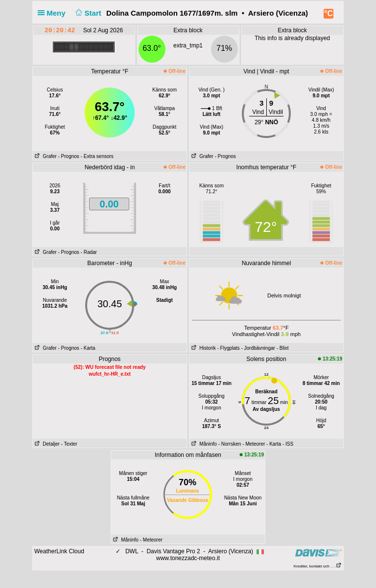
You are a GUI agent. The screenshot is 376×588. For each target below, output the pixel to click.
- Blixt (283, 348)
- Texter (69, 444)
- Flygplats (228, 348)
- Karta (88, 348)
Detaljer (46, 444)
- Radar (89, 252)
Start (87, 13)
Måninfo (203, 444)
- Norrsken (230, 444)
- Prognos (68, 156)
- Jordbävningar (258, 348)
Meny (54, 13)
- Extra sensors (97, 156)
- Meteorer (254, 444)
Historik (203, 348)
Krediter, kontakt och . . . (318, 566)
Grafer (45, 156)
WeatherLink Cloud (59, 551)
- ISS (288, 444)
